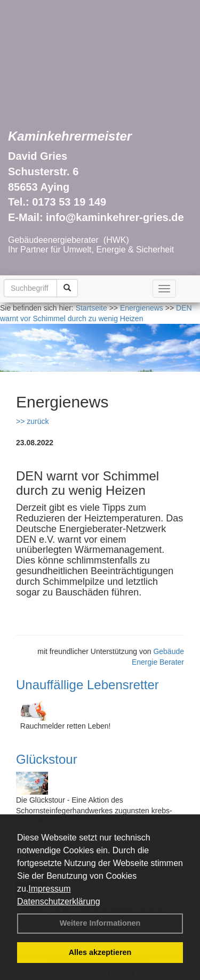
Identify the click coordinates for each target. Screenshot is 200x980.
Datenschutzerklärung (59, 901)
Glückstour (47, 759)
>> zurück (32, 421)
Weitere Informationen (100, 923)
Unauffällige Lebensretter (87, 685)
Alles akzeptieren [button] (100, 952)
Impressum (49, 889)
